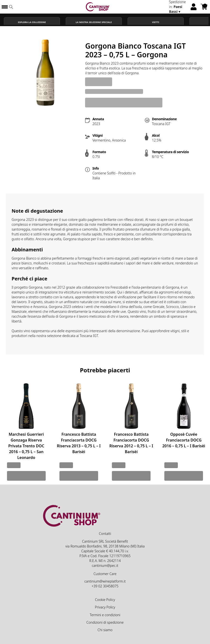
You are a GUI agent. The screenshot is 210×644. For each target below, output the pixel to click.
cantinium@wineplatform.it (105, 581)
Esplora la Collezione (32, 22)
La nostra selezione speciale (94, 22)
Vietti (156, 22)
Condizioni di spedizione (105, 622)
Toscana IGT (89, 336)
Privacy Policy (105, 607)
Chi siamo (105, 630)
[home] (98, 7)
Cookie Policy (105, 600)
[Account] (194, 7)
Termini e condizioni (105, 615)
